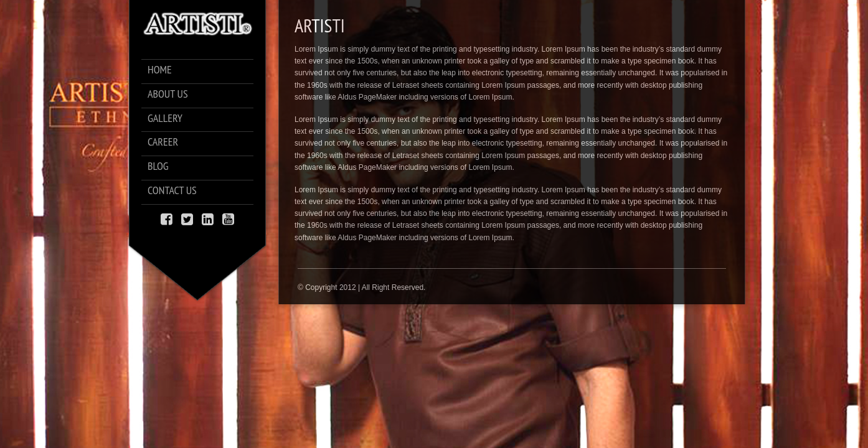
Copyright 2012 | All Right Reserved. (365, 287)
